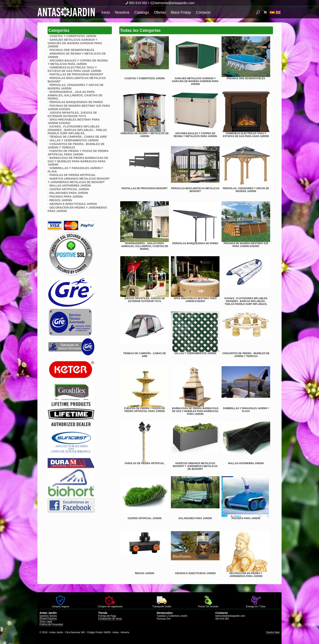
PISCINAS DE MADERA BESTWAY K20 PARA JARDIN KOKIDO (246, 245)
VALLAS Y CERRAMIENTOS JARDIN (74, 140)
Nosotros (122, 12)
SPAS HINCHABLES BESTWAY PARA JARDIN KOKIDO (195, 300)
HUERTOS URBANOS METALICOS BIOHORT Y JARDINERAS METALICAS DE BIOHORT (79, 180)
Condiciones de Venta (110, 619)
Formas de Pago (107, 616)
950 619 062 (136, 3)
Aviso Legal (46, 622)
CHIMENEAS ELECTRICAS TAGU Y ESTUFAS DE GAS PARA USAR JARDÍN (74, 69)
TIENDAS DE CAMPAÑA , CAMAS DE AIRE (78, 137)
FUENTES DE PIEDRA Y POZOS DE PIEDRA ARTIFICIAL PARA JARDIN (78, 153)
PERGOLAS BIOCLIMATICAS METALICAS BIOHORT (195, 190)
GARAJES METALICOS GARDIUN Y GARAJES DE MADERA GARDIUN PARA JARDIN (75, 43)
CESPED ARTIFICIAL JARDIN (69, 189)
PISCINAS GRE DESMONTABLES (72, 50)
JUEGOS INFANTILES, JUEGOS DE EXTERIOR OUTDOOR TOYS (72, 114)
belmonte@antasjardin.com (172, 3)
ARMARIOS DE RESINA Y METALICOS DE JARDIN (145, 135)
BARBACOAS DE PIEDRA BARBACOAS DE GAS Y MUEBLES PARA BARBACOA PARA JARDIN (78, 161)
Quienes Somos (48, 616)
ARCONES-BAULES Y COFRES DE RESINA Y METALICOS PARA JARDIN (78, 62)
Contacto (203, 12)
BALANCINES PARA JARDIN (69, 193)
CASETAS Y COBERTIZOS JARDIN (73, 36)
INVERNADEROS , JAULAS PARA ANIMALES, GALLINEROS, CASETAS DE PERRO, (75, 95)
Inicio (106, 12)
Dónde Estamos (48, 619)
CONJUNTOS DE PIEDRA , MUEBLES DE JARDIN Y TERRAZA (246, 355)
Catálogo (142, 12)
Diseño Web (273, 632)
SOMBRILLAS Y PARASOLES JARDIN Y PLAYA (246, 410)
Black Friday (181, 12)
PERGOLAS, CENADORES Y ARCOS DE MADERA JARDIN (246, 190)
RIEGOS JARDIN (61, 200)
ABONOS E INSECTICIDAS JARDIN (73, 204)
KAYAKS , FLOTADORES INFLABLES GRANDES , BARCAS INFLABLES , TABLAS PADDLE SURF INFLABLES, (77, 130)
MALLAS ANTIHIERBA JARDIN (70, 186)
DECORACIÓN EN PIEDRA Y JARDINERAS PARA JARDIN (246, 575)
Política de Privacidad (51, 624)
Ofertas (160, 12)
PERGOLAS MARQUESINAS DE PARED (76, 102)
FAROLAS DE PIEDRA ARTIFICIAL (73, 175)
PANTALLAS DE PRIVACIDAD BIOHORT (76, 74)
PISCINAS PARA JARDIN (66, 197)
